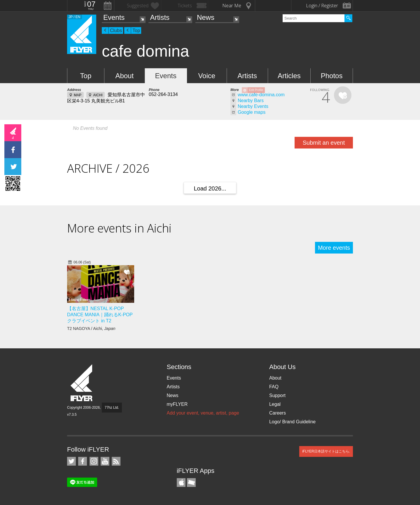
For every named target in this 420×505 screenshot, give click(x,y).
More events (334, 248)
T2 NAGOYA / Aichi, (91, 328)
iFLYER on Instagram (94, 461)
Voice (207, 76)
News (206, 17)
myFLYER (177, 404)
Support (277, 395)
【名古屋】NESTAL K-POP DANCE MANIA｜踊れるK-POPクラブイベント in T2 (100, 315)
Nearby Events (253, 106)
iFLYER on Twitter (71, 461)
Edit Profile (256, 90)
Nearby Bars (251, 101)
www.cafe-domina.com (261, 95)
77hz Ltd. (112, 408)
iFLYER (82, 383)
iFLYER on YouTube (105, 461)
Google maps (252, 112)
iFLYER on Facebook (83, 461)
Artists (160, 17)
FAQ (274, 387)
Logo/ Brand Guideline (292, 422)
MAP (78, 95)
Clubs (116, 30)
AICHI (98, 95)
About (124, 76)
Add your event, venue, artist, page (203, 413)
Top (136, 30)
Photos (332, 76)
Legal (275, 404)
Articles (289, 76)
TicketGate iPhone (191, 483)
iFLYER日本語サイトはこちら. (326, 451)
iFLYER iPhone (181, 483)
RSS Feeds (116, 461)
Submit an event (324, 143)
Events (114, 17)
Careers (278, 413)
